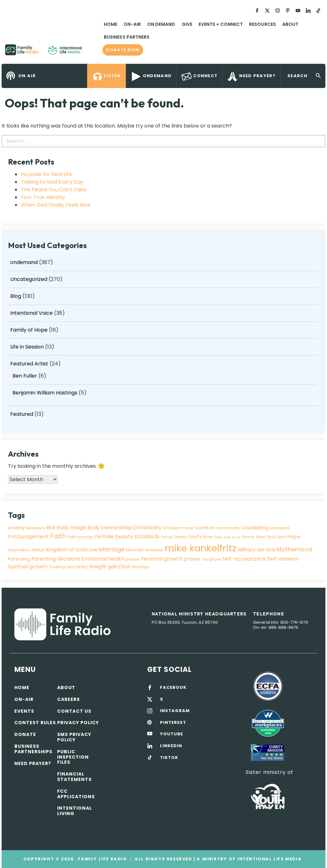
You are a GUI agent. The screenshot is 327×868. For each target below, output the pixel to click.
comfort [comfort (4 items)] (205, 528)
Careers (68, 699)
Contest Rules (35, 723)
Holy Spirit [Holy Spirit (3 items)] (277, 537)
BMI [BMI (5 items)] (51, 528)
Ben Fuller (25, 376)
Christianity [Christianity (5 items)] (147, 528)
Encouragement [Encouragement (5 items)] (28, 537)
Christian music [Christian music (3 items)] (179, 528)
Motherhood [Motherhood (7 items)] (294, 549)
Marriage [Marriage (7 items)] (112, 549)
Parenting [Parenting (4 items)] (19, 559)
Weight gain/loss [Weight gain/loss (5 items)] (110, 566)
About (290, 24)
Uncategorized (29, 279)
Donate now (123, 50)
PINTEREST (173, 723)
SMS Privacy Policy (74, 737)
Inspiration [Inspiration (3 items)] (19, 550)
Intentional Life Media (269, 859)
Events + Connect (221, 24)
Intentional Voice (31, 313)
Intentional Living (75, 811)
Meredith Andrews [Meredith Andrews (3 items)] (145, 550)
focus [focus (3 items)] (167, 537)
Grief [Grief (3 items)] (261, 537)
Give (187, 24)
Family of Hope (29, 330)
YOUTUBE (171, 734)
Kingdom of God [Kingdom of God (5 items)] (66, 550)
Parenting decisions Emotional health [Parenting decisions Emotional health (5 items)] (78, 559)
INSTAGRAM (175, 711)
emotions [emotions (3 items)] (280, 528)
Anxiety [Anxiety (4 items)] (16, 528)
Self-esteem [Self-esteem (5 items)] (283, 559)
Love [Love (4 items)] (92, 550)
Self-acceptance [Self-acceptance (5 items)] (244, 559)
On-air (24, 699)
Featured (22, 414)
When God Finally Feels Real (56, 205)
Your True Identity (43, 197)
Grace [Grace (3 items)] (248, 537)
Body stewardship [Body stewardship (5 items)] (110, 528)
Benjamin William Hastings (45, 393)
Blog (16, 296)
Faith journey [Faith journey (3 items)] (80, 537)
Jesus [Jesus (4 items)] (38, 550)
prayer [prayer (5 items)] (192, 559)
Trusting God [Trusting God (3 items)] (62, 567)
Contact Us (74, 711)
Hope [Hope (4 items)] (294, 537)
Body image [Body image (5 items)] (71, 528)
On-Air (132, 24)
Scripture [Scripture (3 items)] (212, 559)
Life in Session (27, 347)
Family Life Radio (91, 52)
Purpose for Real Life (46, 174)
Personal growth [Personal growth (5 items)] (162, 559)
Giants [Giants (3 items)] (180, 537)
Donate (25, 734)
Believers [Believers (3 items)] (35, 528)
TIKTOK (169, 758)
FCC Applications (76, 794)
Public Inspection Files (73, 757)
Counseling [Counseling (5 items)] (255, 528)
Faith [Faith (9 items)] (58, 536)
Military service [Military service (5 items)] (256, 550)
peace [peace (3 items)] (133, 559)
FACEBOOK (173, 688)
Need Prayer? (33, 763)
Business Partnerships (33, 749)
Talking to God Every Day (52, 182)
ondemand (24, 262)
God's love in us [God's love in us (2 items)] (227, 537)
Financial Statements (74, 777)
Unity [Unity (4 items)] (82, 567)
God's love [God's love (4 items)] (200, 537)
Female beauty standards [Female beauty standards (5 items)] (127, 537)
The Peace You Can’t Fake (53, 190)
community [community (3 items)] (228, 528)
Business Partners (127, 37)
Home (110, 24)
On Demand (161, 24)
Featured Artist (29, 364)
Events (24, 711)
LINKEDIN (171, 746)
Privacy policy (78, 723)
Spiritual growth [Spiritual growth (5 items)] (28, 566)
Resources (262, 24)
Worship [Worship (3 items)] (140, 567)
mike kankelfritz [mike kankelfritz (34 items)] (201, 548)
